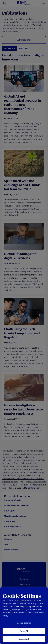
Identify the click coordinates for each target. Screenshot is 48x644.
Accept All (24, 639)
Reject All (24, 631)
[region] (24, 615)
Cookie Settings (24, 623)
